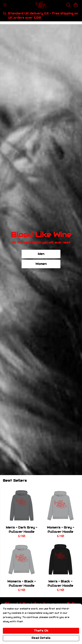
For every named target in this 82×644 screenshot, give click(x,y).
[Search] (68, 5)
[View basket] (76, 5)
